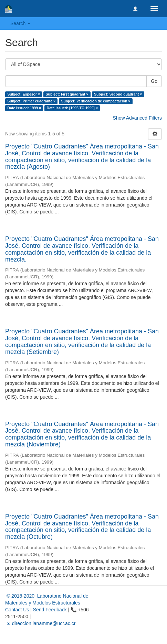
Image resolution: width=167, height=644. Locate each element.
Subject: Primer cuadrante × (31, 101)
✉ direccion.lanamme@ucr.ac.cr (40, 623)
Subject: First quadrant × (67, 94)
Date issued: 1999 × (24, 108)
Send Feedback (50, 610)
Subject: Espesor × (24, 94)
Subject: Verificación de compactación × (96, 101)
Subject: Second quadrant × (118, 94)
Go (154, 81)
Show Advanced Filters (137, 118)
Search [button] (20, 23)
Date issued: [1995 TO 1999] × (72, 108)
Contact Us (17, 610)
